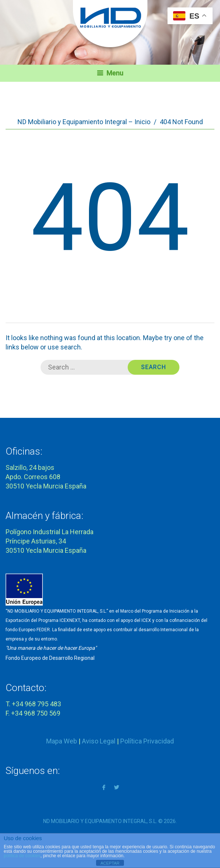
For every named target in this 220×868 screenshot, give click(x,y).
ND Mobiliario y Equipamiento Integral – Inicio (84, 122)
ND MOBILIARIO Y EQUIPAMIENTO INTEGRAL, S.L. (100, 821)
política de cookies (22, 856)
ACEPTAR (110, 863)
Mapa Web (62, 741)
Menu (115, 73)
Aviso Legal (99, 741)
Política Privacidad (147, 741)
